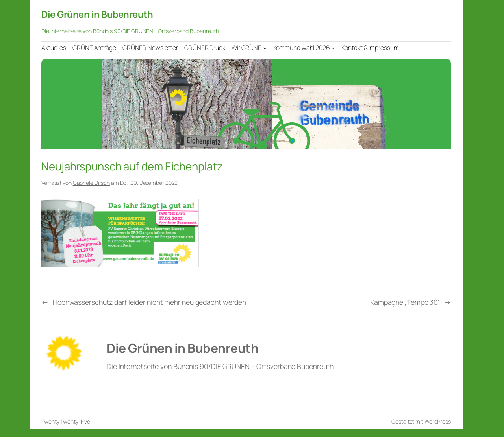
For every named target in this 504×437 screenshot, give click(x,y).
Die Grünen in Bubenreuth (97, 14)
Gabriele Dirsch (92, 183)
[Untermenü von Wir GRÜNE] (265, 48)
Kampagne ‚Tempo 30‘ (405, 302)
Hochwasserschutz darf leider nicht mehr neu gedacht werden (149, 302)
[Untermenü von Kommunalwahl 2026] (334, 48)
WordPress (438, 421)
